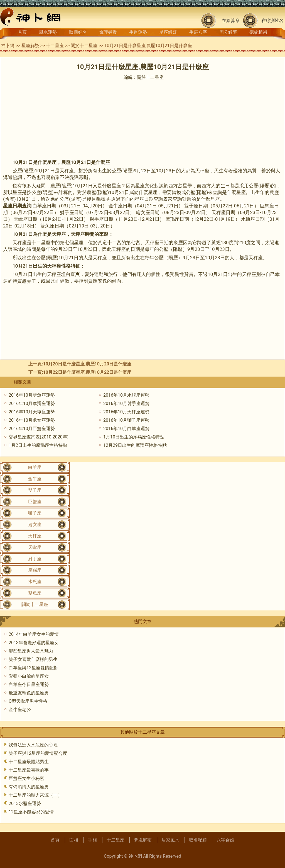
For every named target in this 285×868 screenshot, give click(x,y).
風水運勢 (48, 32)
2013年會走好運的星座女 (34, 643)
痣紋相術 (258, 32)
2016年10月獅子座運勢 (126, 420)
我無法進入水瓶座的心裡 (33, 745)
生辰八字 (198, 32)
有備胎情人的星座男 (29, 787)
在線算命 (231, 20)
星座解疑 (168, 32)
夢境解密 (143, 840)
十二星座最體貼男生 (29, 762)
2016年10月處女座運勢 (32, 420)
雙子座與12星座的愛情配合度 (38, 753)
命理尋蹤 (108, 32)
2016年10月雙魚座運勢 (32, 395)
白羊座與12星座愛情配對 (33, 668)
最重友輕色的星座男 (29, 693)
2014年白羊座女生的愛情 (34, 634)
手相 (92, 840)
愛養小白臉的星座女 (29, 676)
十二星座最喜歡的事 (29, 770)
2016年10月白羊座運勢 (126, 429)
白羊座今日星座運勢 (29, 684)
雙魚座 (35, 593)
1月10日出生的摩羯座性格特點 (134, 437)
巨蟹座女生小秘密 (26, 778)
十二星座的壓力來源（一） (35, 795)
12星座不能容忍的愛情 (31, 812)
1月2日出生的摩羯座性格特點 (38, 445)
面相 (74, 840)
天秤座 (35, 536)
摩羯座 (35, 570)
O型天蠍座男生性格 (28, 701)
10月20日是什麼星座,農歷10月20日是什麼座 (87, 364)
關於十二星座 (84, 46)
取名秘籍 (198, 840)
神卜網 (8, 46)
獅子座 (35, 513)
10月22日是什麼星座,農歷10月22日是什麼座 (87, 372)
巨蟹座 (35, 502)
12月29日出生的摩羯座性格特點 (135, 445)
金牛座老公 (20, 710)
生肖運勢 (138, 32)
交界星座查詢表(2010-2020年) (39, 437)
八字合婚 (225, 840)
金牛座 (35, 479)
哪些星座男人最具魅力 (31, 651)
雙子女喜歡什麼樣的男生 (33, 659)
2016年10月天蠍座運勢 (32, 412)
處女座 (35, 524)
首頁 (22, 32)
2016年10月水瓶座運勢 (126, 395)
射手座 (35, 559)
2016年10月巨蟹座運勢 (32, 429)
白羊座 (35, 467)
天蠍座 (35, 547)
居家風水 (170, 840)
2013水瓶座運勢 (25, 803)
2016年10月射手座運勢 (126, 403)
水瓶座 (35, 582)
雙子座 (35, 490)
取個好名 (78, 32)
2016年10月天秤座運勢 (126, 412)
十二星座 (55, 46)
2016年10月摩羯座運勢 (32, 403)
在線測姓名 (272, 20)
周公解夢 (228, 32)
